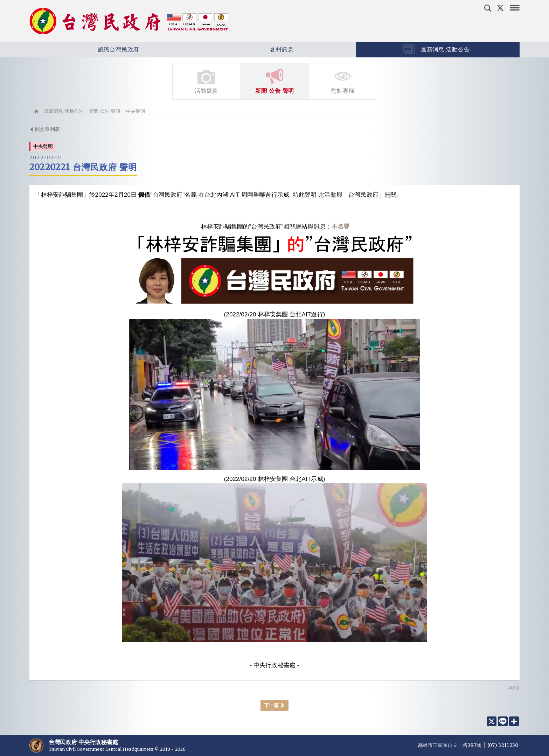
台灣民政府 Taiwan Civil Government (129, 21)
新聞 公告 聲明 (275, 81)
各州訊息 (261, 50)
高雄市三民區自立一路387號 (450, 745)
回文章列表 (45, 129)
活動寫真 (207, 81)
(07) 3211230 (503, 745)
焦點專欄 (343, 81)
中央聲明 (135, 111)
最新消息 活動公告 (436, 49)
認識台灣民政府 (98, 50)
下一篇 (275, 705)
